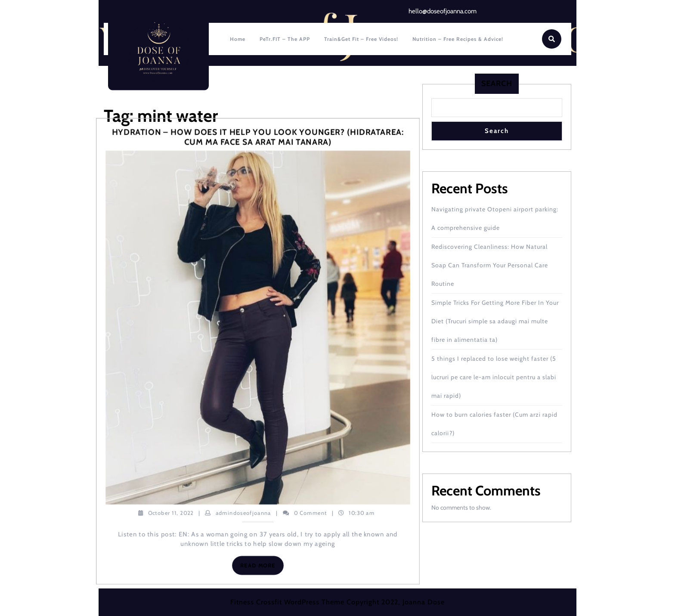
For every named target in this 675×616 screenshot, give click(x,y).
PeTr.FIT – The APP (285, 39)
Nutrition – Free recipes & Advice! (458, 39)
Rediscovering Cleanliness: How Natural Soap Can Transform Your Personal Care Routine (490, 265)
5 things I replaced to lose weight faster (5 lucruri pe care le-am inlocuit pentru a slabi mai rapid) (494, 377)
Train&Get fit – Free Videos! (361, 39)
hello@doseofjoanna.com (443, 11)
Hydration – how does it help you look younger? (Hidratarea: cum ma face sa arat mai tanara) (258, 137)
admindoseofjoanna (243, 512)
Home (238, 39)
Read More (262, 567)
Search (497, 84)
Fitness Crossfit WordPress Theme (287, 602)
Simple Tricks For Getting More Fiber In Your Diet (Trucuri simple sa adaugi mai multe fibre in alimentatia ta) (495, 321)
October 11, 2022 (171, 512)
